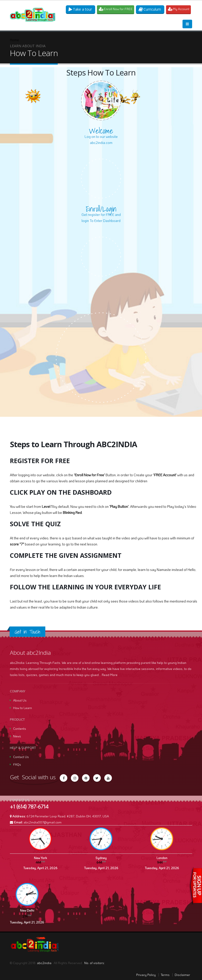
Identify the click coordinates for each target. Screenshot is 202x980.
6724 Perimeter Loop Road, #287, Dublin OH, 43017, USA (68, 816)
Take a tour (80, 9)
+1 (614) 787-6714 (29, 807)
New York (40, 858)
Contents (20, 728)
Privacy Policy (146, 975)
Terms (165, 975)
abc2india (45, 963)
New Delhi (27, 910)
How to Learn (23, 708)
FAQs (17, 764)
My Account (179, 9)
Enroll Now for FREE (116, 9)
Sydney (101, 858)
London (162, 858)
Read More (110, 675)
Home (14, 40)
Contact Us (21, 757)
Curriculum (150, 9)
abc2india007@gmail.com (43, 822)
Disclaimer (182, 975)
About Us (20, 700)
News (17, 736)
